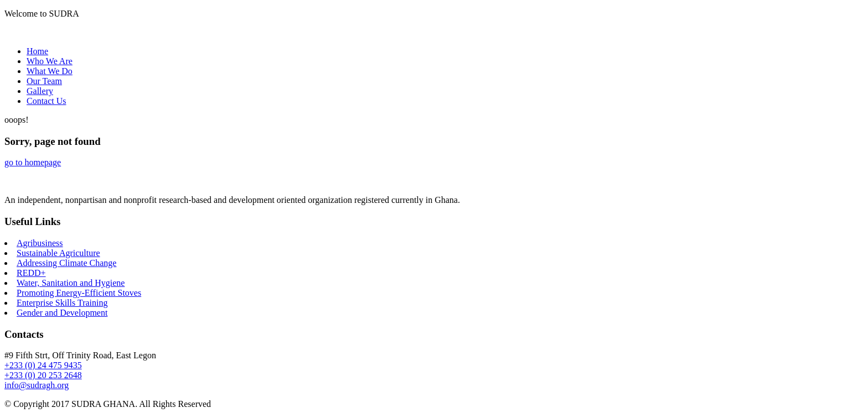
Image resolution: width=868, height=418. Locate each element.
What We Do (50, 71)
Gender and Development (62, 313)
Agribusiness (40, 243)
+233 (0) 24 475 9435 (43, 365)
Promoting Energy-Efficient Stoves (79, 293)
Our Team (44, 81)
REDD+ (31, 273)
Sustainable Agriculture (58, 253)
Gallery (40, 91)
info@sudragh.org (37, 385)
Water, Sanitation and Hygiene (71, 283)
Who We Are (50, 61)
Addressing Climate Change (66, 263)
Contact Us (46, 101)
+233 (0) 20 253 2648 (43, 375)
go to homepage (33, 162)
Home (37, 51)
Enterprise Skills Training (62, 303)
